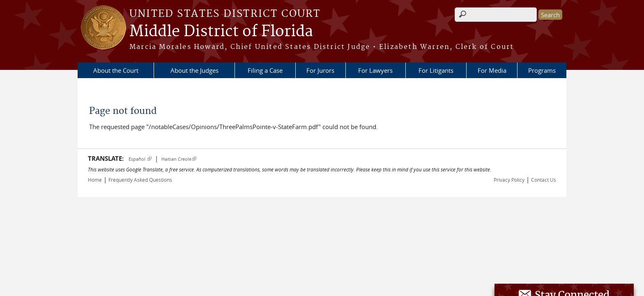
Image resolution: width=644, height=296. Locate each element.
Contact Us (544, 180)
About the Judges (194, 70)
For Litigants (436, 70)
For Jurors (320, 70)
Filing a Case (265, 70)
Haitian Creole (179, 159)
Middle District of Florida (221, 32)
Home (95, 180)
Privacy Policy (509, 180)
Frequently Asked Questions (140, 180)
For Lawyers (375, 70)
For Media (492, 70)
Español (140, 159)
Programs (542, 70)
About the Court (116, 70)
